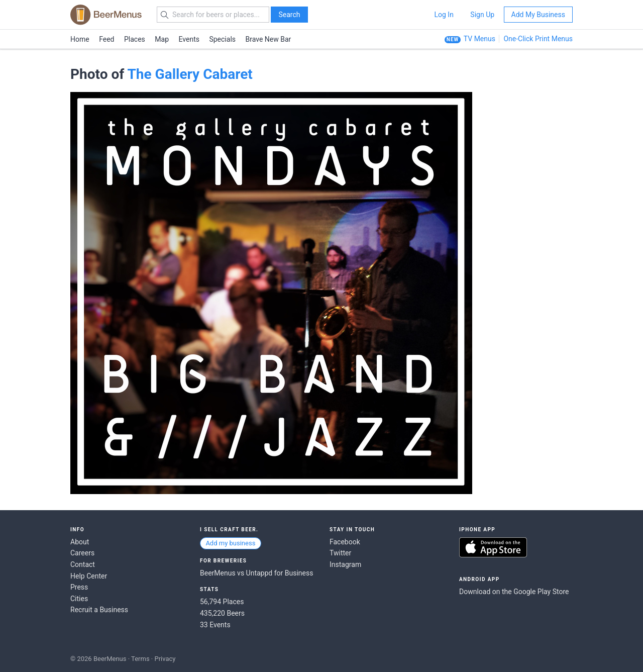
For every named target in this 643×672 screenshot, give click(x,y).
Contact (83, 564)
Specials (222, 39)
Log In (444, 15)
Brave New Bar (269, 39)
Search (289, 15)
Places (135, 39)
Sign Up (482, 15)
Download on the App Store (493, 547)
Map (162, 39)
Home (80, 39)
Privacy (165, 659)
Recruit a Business (99, 610)
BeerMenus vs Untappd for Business (256, 573)
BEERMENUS (106, 15)
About (80, 542)
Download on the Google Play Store (514, 592)
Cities (79, 599)
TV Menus (479, 39)
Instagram (345, 564)
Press (79, 587)
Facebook (345, 542)
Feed (106, 39)
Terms (140, 659)
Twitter (340, 553)
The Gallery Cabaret (190, 74)
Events (189, 39)
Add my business (230, 543)
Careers (82, 553)
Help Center (89, 576)
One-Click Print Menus (538, 39)
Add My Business (538, 15)
